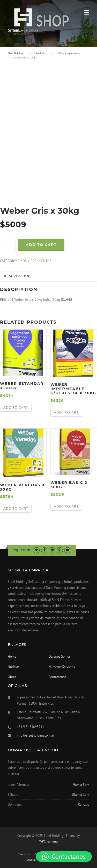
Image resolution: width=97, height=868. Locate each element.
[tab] (17, 276)
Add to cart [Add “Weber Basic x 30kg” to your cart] (66, 506)
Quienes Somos (60, 656)
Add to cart (41, 245)
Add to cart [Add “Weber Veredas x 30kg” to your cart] (16, 508)
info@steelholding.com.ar (35, 735)
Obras (12, 677)
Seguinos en (21, 550)
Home (12, 656)
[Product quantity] (8, 245)
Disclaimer (34, 860)
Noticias (14, 667)
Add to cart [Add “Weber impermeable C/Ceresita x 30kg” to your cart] (66, 412)
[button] (64, 857)
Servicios (24, 854)
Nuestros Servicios (62, 667)
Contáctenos (57, 677)
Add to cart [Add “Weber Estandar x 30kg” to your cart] (16, 407)
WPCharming (48, 841)
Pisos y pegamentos (35, 261)
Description (17, 276)
